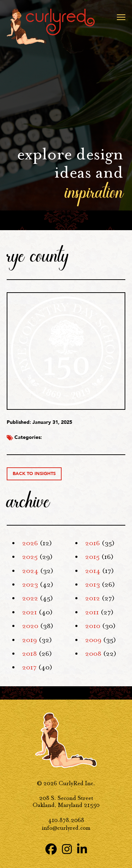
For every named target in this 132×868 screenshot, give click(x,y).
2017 (29, 667)
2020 (30, 626)
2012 (93, 598)
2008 (93, 654)
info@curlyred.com (66, 828)
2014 (93, 571)
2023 (30, 585)
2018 (30, 654)
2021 (30, 612)
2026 (30, 543)
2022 (30, 598)
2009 (93, 640)
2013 (93, 585)
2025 (30, 557)
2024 (30, 571)
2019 (30, 640)
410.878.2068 (66, 820)
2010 (93, 626)
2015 (92, 557)
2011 (92, 612)
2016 (93, 543)
